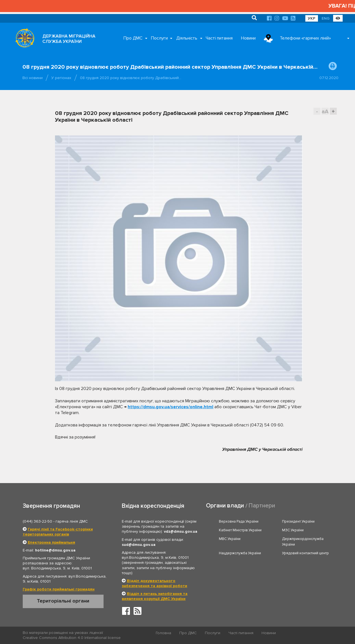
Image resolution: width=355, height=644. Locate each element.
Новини (248, 38)
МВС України (230, 539)
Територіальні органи (63, 601)
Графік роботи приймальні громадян (59, 589)
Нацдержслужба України (240, 553)
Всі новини (33, 78)
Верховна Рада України (239, 521)
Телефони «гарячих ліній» (305, 38)
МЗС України (293, 530)
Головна (163, 633)
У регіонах (61, 78)
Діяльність (187, 38)
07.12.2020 (329, 78)
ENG (326, 18)
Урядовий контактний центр (305, 553)
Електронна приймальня (51, 542)
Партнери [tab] (262, 506)
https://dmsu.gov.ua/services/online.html (170, 407)
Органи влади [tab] (225, 506)
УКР (312, 18)
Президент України (298, 521)
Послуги (159, 38)
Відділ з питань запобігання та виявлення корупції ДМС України (155, 596)
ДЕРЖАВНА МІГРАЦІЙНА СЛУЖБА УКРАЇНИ (69, 39)
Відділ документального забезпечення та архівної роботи (154, 583)
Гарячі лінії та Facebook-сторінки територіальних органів (58, 532)
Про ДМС (133, 38)
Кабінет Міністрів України (240, 530)
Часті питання (219, 38)
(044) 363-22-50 (37, 521)
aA (325, 111)
